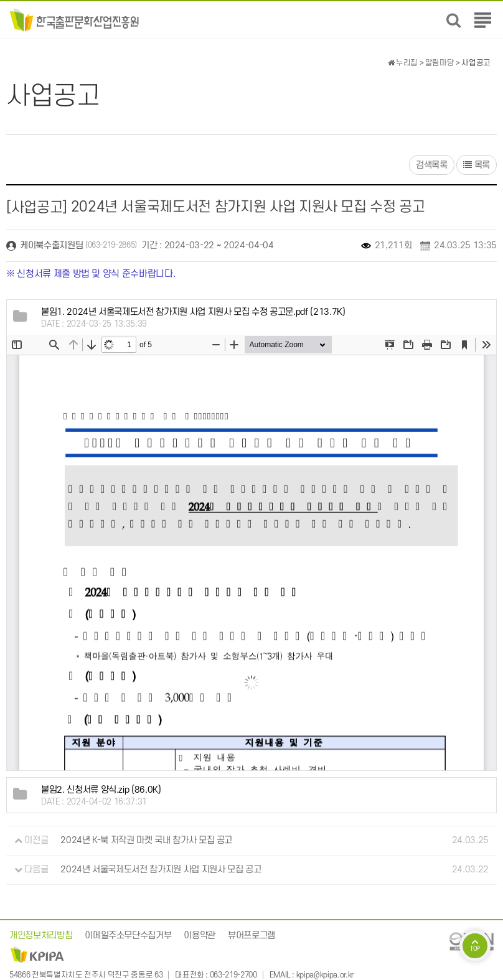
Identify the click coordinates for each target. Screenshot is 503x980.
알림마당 (440, 63)
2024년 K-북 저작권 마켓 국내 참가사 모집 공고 (146, 840)
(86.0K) (101, 790)
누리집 (403, 63)
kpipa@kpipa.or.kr (325, 975)
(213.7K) (193, 312)
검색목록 (432, 165)
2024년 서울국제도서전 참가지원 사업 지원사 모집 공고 (161, 870)
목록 (477, 165)
